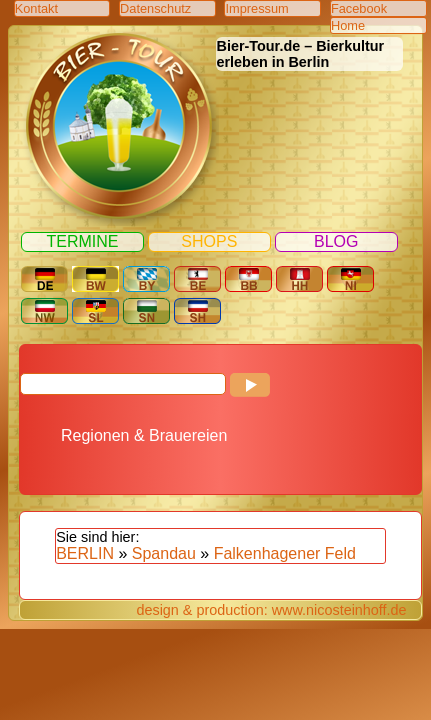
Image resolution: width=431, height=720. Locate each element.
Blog (336, 241)
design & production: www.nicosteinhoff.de (271, 610)
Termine (82, 241)
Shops (209, 241)
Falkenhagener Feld (285, 553)
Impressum (256, 8)
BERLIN (85, 553)
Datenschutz (155, 8)
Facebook (359, 8)
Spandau (164, 553)
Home (348, 25)
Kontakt (36, 8)
